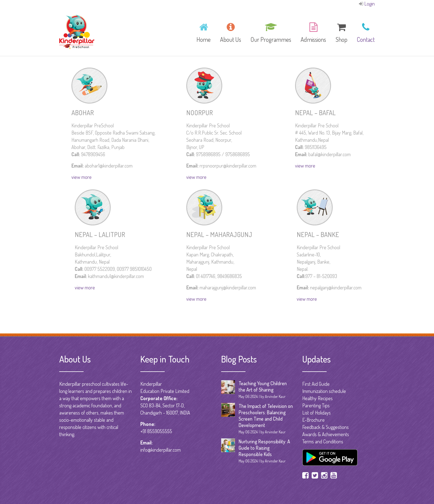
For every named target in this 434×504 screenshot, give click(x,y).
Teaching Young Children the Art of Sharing (263, 386)
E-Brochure (313, 420)
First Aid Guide (316, 384)
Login (370, 4)
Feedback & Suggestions (325, 427)
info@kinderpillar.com (161, 450)
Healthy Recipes (317, 398)
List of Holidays (317, 413)
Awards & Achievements (326, 434)
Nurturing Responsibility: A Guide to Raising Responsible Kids (264, 448)
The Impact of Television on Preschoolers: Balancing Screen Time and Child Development (266, 416)
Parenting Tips (316, 405)
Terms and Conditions (323, 441)
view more (82, 177)
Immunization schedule (324, 391)
